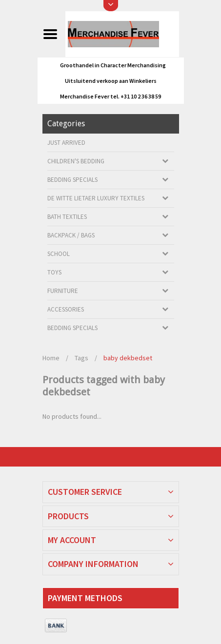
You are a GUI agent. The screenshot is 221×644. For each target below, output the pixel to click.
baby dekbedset (128, 358)
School (59, 254)
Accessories (66, 309)
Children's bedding (76, 161)
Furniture (63, 291)
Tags (81, 358)
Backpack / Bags (71, 235)
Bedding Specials (72, 180)
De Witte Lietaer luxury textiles (96, 198)
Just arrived (66, 143)
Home (51, 358)
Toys (54, 272)
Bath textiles (67, 217)
